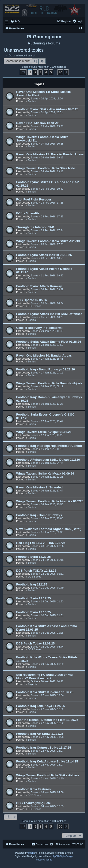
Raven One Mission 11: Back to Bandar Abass (50, 154)
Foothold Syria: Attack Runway (39, 286)
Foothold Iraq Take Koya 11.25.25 (41, 706)
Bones (34, 98)
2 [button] (35, 72)
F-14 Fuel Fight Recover (34, 199)
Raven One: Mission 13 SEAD (38, 123)
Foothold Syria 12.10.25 (33, 612)
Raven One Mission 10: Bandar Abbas (44, 355)
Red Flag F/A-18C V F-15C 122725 (41, 543)
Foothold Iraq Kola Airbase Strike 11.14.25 (47, 761)
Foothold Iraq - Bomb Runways (39, 515)
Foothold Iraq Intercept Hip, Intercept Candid (49, 446)
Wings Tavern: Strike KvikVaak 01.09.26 (45, 473)
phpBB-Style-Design (62, 856)
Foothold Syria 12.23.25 (33, 557)
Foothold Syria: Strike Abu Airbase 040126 (47, 109)
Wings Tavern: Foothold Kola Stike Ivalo (46, 168)
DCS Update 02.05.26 (32, 300)
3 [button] (40, 72)
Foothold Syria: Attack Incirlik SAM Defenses (49, 314)
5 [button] (51, 72)
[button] (23, 72)
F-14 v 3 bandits (28, 213)
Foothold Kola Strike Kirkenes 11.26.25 (45, 692)
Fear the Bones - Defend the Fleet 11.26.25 (47, 720)
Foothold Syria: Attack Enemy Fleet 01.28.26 (49, 342)
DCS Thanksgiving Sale (33, 803)
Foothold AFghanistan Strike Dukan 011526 (48, 460)
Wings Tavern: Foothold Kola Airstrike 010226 (50, 501)
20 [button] (60, 72)
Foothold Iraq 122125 (32, 584)
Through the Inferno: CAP (35, 227)
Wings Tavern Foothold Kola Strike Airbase (48, 775)
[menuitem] (15, 21)
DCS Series (34, 306)
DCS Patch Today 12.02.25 (35, 643)
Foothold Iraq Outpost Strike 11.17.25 (44, 748)
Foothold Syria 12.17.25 (33, 598)
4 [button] (46, 72)
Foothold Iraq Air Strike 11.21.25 (40, 734)
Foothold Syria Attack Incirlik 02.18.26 (44, 255)
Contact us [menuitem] (40, 844)
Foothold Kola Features (33, 789)
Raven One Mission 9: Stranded (39, 487)
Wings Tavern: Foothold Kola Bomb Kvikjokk (49, 383)
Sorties (32, 101)
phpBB (32, 853)
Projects (32, 684)
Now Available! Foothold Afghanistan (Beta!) (49, 529)
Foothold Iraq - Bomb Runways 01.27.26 (46, 369)
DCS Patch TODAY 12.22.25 (36, 571)
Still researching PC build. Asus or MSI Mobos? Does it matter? (45, 676)
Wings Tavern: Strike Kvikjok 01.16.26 (44, 432)
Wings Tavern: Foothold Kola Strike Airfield (48, 241)
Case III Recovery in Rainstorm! (39, 328)
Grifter (34, 681)
